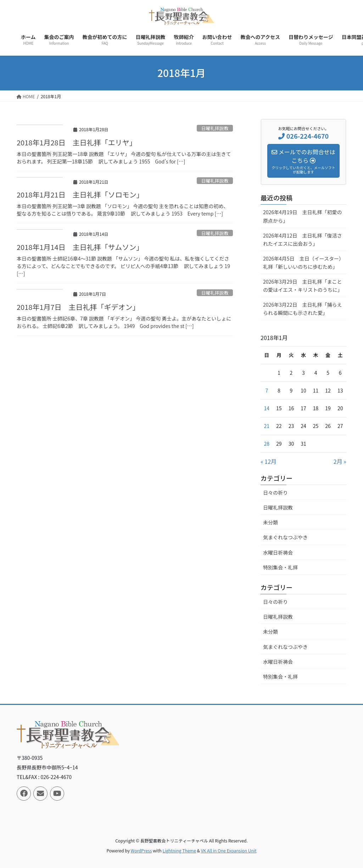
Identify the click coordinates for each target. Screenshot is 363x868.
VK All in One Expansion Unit (229, 850)
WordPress (141, 850)
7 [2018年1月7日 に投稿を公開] (267, 390)
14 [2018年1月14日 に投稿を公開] (267, 408)
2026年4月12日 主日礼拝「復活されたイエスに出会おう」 (302, 240)
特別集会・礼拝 (280, 567)
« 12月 (269, 461)
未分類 (270, 522)
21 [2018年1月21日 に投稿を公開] (267, 426)
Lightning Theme (179, 850)
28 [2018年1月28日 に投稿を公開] (267, 444)
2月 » (340, 461)
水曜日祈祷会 (278, 552)
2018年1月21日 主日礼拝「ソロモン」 (80, 194)
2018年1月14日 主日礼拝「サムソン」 (80, 247)
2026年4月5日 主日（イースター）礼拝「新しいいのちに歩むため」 (303, 263)
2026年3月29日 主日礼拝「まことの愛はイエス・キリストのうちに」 (303, 286)
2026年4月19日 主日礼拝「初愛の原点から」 (302, 216)
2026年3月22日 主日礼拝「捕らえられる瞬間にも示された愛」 (302, 309)
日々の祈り (275, 493)
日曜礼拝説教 (215, 128)
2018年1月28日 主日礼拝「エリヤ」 (77, 142)
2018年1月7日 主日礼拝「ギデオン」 (78, 307)
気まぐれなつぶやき (285, 537)
